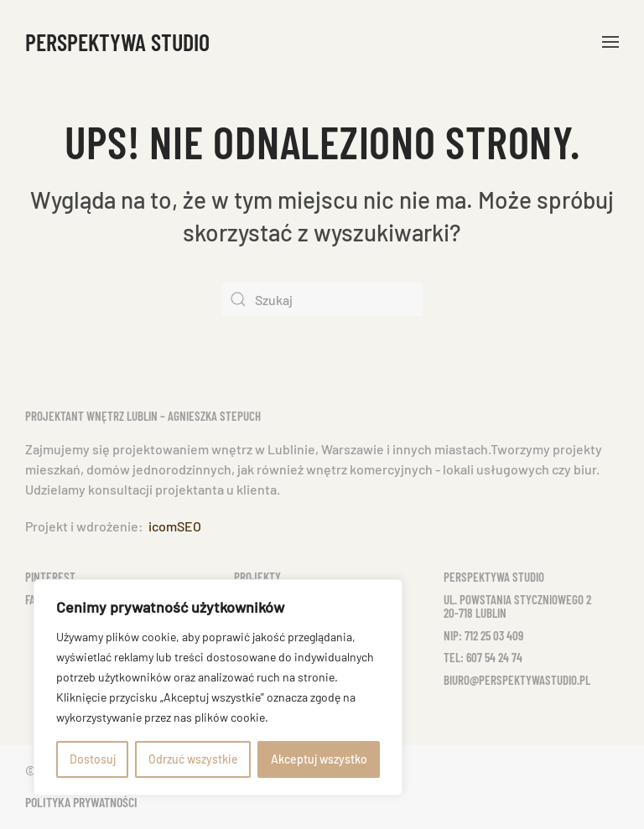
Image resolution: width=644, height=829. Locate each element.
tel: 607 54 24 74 (483, 657)
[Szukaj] (322, 299)
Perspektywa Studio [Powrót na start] (117, 42)
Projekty (257, 577)
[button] (610, 42)
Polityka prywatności (81, 802)
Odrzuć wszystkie (193, 759)
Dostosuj (93, 759)
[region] (218, 687)
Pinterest (50, 577)
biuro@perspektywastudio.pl (517, 680)
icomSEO (175, 526)
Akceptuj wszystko (319, 759)
